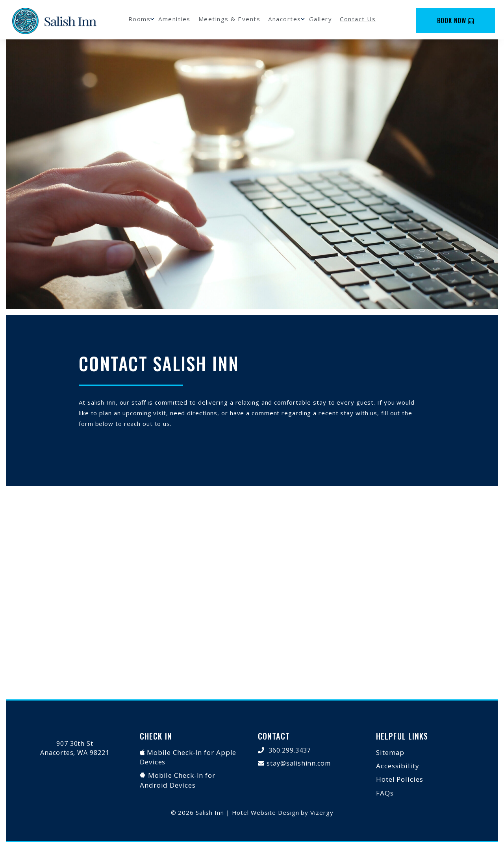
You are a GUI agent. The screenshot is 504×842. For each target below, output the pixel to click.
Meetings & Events (230, 19)
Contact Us (358, 19)
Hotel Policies (400, 779)
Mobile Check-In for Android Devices (178, 780)
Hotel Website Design (266, 812)
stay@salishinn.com (299, 763)
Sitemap (390, 752)
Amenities (174, 19)
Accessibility (398, 766)
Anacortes (285, 19)
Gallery (321, 19)
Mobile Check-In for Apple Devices (188, 757)
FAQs (385, 793)
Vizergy (322, 812)
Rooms (140, 19)
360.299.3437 (290, 750)
